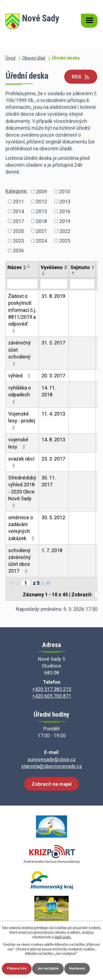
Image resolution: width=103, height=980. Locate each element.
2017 (18, 221)
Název (17, 267)
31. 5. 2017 (53, 343)
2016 (65, 211)
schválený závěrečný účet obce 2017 (20, 561)
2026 (18, 251)
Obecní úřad (34, 58)
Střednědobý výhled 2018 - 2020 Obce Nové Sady (22, 491)
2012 (41, 201)
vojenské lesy (18, 443)
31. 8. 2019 (53, 296)
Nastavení (77, 968)
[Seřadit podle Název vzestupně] (29, 265)
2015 (41, 211)
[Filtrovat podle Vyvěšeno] (54, 284)
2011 (18, 201)
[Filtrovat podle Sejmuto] (82, 284)
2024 (41, 241)
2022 (65, 231)
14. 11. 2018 (49, 391)
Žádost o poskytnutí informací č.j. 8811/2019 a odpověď (22, 313)
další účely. (63, 937)
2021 (41, 231)
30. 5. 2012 (53, 517)
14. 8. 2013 (53, 440)
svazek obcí (21, 462)
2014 (18, 211)
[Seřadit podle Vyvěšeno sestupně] (44, 274)
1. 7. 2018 (52, 550)
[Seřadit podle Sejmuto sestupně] (73, 274)
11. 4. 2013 (53, 414)
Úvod (10, 58)
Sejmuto (82, 267)
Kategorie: (16, 191)
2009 (41, 192)
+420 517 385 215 (52, 689)
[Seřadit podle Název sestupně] (29, 267)
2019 (65, 221)
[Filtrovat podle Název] (22, 284)
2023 (18, 241)
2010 (65, 192)
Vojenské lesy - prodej (22, 420)
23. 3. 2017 (53, 459)
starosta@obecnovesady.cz (52, 766)
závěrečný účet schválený (20, 353)
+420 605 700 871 (52, 696)
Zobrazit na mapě (52, 784)
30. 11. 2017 (49, 481)
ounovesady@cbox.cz (52, 759)
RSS (81, 77)
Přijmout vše (17, 968)
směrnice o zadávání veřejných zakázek (22, 528)
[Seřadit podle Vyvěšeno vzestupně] (44, 272)
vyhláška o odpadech (20, 394)
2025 (65, 241)
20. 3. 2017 (53, 376)
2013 (65, 201)
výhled (20, 376)
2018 (41, 221)
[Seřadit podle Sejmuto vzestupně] (73, 272)
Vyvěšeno (54, 267)
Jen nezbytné (48, 968)
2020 (18, 231)
